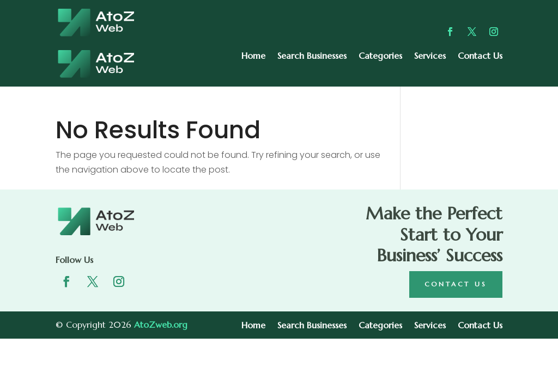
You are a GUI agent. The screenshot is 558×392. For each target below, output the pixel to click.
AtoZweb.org (161, 324)
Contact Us (480, 56)
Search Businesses (312, 56)
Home (253, 56)
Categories (380, 56)
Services (430, 56)
